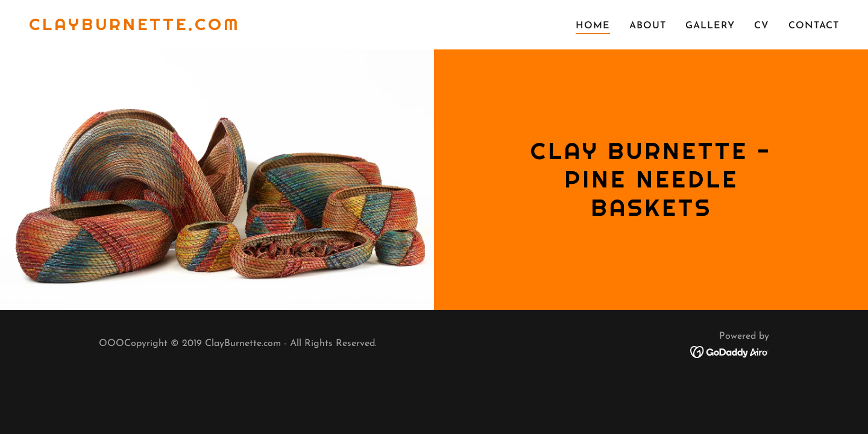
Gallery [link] (710, 26)
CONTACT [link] (814, 26)
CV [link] (762, 26)
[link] (134, 28)
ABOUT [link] (648, 26)
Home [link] (593, 26)
